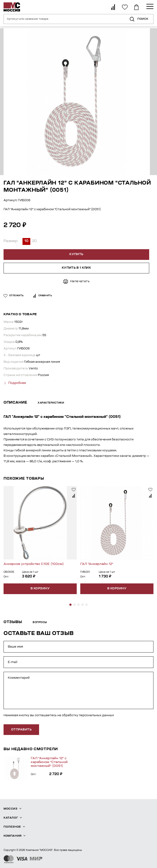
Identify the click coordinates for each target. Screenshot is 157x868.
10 (26, 241)
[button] (70, 605)
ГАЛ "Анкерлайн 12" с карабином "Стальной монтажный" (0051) (49, 762)
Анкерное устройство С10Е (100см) (34, 564)
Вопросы (40, 623)
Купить (76, 254)
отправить (21, 730)
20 (34, 241)
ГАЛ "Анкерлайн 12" (97, 564)
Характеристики (51, 403)
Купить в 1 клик (76, 268)
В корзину (40, 589)
